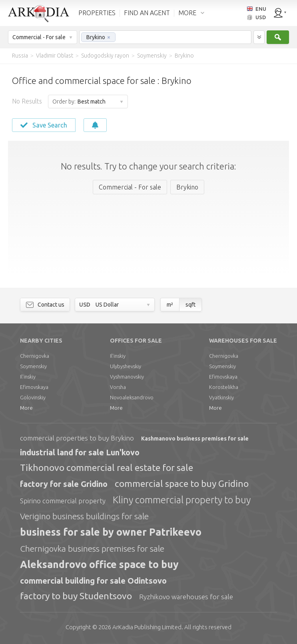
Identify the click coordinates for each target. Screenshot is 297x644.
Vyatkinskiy (221, 397)
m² (170, 305)
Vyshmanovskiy (127, 377)
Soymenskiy (33, 366)
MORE (187, 13)
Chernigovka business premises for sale (92, 548)
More (26, 408)
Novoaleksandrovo (132, 397)
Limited (147, 627)
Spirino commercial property (63, 501)
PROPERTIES (97, 13)
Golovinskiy (33, 397)
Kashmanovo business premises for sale (195, 439)
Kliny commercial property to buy (182, 500)
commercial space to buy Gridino (182, 483)
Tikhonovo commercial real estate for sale (107, 468)
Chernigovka (35, 356)
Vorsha (118, 387)
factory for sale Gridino (64, 484)
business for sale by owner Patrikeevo (111, 532)
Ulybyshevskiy (126, 366)
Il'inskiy (28, 377)
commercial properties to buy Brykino (77, 438)
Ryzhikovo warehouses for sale (186, 597)
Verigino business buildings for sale (84, 516)
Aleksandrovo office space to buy (99, 564)
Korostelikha (224, 387)
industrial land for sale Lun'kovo (80, 452)
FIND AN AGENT (147, 13)
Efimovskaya (34, 387)
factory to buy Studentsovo (76, 596)
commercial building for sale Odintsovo (93, 581)
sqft (190, 305)
